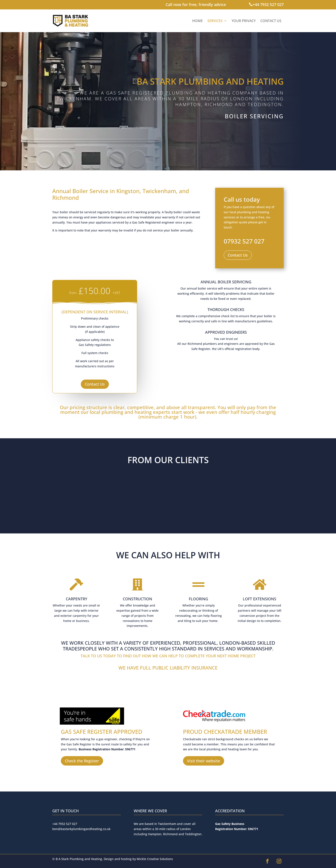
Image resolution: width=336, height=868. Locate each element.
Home (197, 21)
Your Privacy (244, 21)
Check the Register (82, 761)
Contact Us (271, 21)
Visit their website (204, 761)
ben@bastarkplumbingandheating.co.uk (81, 829)
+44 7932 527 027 (268, 5)
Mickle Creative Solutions (155, 859)
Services (215, 21)
